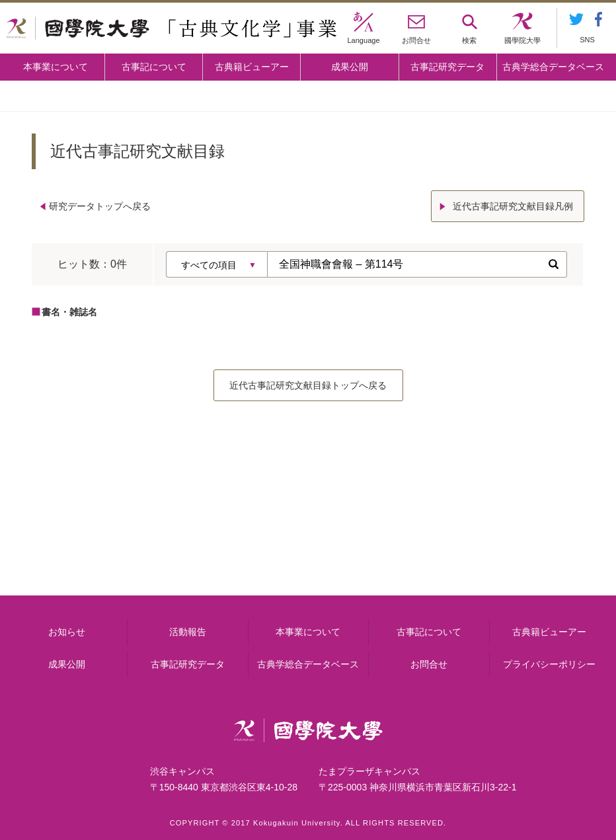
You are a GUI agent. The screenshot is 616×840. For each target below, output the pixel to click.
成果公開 (350, 67)
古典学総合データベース (553, 67)
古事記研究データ (447, 67)
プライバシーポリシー (549, 664)
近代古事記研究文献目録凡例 (513, 206)
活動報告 (188, 632)
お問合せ (429, 664)
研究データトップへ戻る (100, 206)
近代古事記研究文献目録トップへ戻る (308, 385)
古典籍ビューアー (252, 67)
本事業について (56, 67)
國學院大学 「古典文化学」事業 (172, 28)
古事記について (154, 67)
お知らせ (67, 632)
